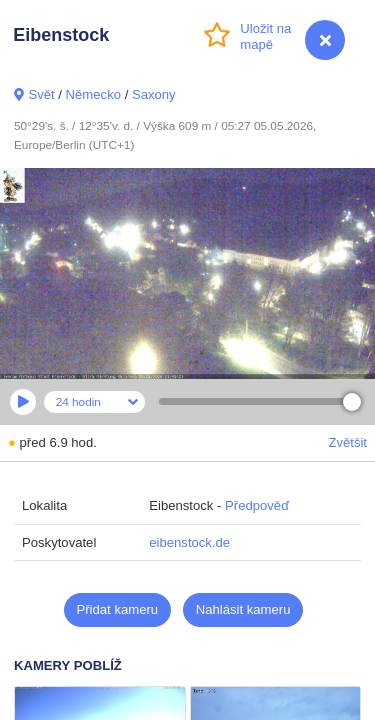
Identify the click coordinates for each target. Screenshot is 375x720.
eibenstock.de (189, 542)
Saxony (154, 94)
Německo (93, 94)
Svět (41, 94)
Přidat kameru (118, 609)
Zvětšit (347, 442)
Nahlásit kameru (243, 609)
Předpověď (257, 505)
